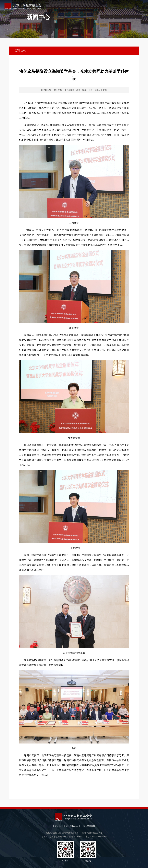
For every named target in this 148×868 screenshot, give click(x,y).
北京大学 (57, 826)
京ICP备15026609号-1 (92, 833)
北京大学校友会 (71, 826)
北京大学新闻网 (88, 826)
